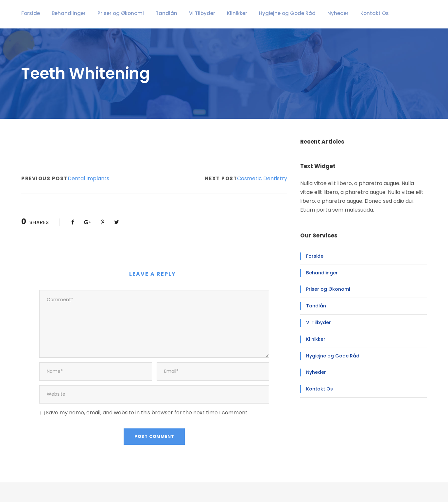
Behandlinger (64, 13)
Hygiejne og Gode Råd (261, 13)
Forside (29, 13)
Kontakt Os (340, 13)
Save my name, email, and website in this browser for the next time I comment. (137, 396)
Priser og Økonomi (110, 13)
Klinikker (215, 13)
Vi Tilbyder (183, 13)
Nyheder (307, 13)
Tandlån (151, 13)
